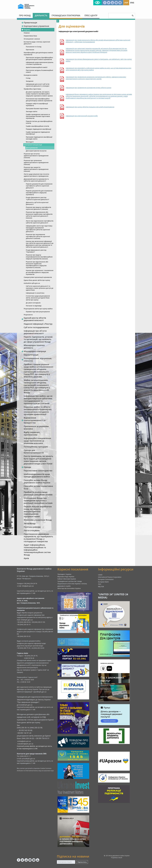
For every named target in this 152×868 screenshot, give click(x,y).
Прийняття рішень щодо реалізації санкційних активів (38, 493)
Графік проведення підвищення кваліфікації (38, 133)
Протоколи (30, 50)
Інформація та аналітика (35, 293)
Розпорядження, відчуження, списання (37, 360)
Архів (26, 558)
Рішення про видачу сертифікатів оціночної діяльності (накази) (38, 208)
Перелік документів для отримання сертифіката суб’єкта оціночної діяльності (39, 186)
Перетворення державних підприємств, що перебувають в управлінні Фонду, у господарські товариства (38, 538)
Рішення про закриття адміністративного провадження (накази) (36, 169)
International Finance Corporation (110, 577)
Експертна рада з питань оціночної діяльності (37, 43)
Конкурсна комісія (31, 75)
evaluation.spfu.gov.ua (32, 283)
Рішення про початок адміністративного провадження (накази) (36, 156)
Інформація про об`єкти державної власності (35, 332)
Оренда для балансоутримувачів (34, 451)
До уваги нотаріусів (33, 303)
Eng (132, 3)
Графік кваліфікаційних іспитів (37, 126)
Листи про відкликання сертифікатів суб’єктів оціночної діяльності (40, 222)
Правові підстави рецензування (38, 312)
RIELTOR (101, 587)
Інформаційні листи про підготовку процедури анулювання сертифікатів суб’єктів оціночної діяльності (39, 229)
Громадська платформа (66, 15)
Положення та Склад (34, 47)
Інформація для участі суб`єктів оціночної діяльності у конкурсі (38, 85)
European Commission (106, 579)
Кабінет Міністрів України (67, 579)
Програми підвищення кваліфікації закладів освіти (39, 138)
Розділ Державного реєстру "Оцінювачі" (36, 251)
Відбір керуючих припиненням (32, 433)
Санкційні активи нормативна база (38, 487)
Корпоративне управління (35, 26)
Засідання (30, 81)
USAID (100, 575)
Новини (27, 33)
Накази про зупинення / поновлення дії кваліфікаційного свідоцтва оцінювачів (40, 272)
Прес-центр (91, 15)
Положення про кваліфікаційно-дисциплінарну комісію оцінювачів (39, 100)
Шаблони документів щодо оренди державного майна (37, 475)
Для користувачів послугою (36, 151)
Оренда (26, 467)
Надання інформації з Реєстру (38, 324)
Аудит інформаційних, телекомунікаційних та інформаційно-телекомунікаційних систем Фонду (37, 550)
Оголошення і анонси (32, 39)
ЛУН (100, 584)
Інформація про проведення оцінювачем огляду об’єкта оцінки (89, 88)
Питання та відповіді (34, 306)
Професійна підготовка (32, 89)
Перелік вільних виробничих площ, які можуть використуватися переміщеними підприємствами (38, 511)
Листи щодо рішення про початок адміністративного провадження (36, 175)
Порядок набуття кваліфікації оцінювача (37, 104)
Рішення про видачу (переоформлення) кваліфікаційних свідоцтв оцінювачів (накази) (39, 257)
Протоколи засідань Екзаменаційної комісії (39, 71)
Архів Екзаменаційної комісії (37, 67)
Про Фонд (25, 15)
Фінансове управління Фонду (38, 520)
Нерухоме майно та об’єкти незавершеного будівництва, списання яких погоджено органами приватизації (38, 411)
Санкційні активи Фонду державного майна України (37, 481)
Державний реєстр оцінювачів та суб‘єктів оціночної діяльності (36, 180)
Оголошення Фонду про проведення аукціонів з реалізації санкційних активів (38, 501)
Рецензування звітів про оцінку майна (38, 309)
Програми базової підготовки (37, 108)
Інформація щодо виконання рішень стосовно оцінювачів (40, 63)
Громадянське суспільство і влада (70, 581)
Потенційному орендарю (36, 447)
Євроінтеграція (31, 355)
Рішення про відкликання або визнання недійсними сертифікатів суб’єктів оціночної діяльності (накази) (39, 215)
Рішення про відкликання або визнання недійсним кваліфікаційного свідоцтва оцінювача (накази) (37, 265)
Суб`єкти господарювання (36, 327)
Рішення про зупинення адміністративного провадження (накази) (36, 162)
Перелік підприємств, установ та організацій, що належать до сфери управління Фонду (38, 339)
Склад (28, 78)
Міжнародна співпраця (34, 351)
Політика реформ (32, 527)
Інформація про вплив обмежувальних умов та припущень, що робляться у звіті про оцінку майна (99, 60)
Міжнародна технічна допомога (34, 346)
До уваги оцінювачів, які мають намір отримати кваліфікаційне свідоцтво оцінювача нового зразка (39, 94)
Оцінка (26, 30)
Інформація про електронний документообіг (82, 116)
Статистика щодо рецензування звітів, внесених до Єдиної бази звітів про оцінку (38, 298)
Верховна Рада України (66, 577)
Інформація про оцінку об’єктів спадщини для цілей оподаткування (90, 107)
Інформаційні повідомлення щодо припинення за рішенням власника (37, 441)
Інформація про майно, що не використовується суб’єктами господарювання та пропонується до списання (38, 400)
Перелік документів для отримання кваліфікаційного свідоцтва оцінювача (39, 193)
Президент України (64, 574)
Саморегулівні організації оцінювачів (38, 277)
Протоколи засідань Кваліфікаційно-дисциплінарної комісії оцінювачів (40, 58)
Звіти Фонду (30, 523)
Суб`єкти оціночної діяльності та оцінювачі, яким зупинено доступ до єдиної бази (40, 288)
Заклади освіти (32, 111)
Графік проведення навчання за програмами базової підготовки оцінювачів (38, 116)
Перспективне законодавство (38, 471)
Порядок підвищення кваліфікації (38, 129)
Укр (126, 3)
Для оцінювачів (32, 148)
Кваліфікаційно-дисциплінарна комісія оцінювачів (38, 53)
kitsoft (120, 858)
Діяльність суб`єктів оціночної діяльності (37, 203)
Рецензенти (28, 315)
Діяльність (41, 15)
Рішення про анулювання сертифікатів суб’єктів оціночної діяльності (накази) (38, 236)
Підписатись (82, 862)
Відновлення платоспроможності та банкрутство (33, 420)
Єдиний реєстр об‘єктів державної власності (34, 319)
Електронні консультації (33, 145)
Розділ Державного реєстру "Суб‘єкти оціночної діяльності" (38, 198)
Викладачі (30, 142)
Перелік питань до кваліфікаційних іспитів (39, 122)
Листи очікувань (32, 530)
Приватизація (29, 23)
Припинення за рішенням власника (36, 428)
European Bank (103, 582)
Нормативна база (30, 36)
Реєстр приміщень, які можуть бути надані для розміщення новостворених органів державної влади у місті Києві (38, 460)
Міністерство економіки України (69, 588)
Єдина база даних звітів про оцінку (37, 280)
